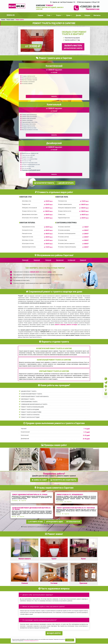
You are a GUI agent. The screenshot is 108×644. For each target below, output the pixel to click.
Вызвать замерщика (32, 622)
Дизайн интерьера (66, 106)
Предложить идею (54, 443)
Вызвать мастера (73, 47)
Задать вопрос (54, 554)
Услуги (58, 15)
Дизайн (78, 15)
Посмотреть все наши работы (63, 402)
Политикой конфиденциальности (31, 641)
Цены (68, 15)
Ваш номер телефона (25, 571)
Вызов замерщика (62, 632)
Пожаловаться (73, 443)
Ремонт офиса (78, 622)
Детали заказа (23, 576)
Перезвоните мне (93, 9)
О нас (49, 15)
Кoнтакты (85, 622)
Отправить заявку (27, 587)
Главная (40, 15)
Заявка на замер (39, 402)
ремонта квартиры (60, 247)
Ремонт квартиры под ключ (46, 622)
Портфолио (23, 622)
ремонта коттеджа (72, 247)
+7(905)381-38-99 (90, 7)
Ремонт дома (70, 622)
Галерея (87, 15)
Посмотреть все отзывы (79, 447)
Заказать (30, 96)
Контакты (97, 15)
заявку (49, 194)
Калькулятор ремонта (44, 106)
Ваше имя (22, 566)
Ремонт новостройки (60, 622)
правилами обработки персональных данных (45, 584)
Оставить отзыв (35, 443)
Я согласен (70, 640)
